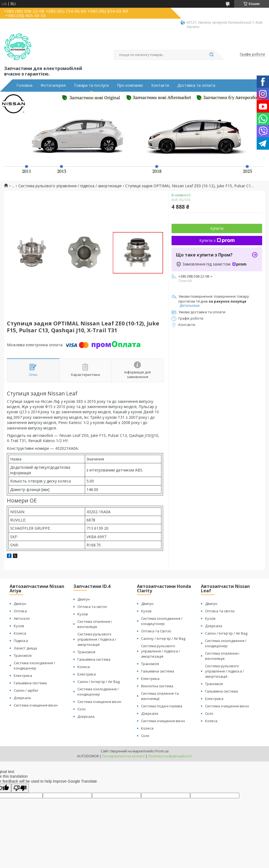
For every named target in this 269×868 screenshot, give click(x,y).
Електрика (23, 676)
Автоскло (22, 618)
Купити (217, 228)
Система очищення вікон (36, 705)
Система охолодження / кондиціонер (34, 665)
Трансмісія (23, 655)
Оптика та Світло (156, 631)
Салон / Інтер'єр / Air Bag (99, 682)
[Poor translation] (20, 788)
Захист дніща (25, 648)
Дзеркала (22, 698)
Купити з (217, 240)
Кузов (19, 626)
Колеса (20, 633)
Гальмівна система (30, 683)
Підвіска (21, 641)
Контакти (160, 85)
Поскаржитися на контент (124, 756)
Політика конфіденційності (170, 756)
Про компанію (130, 85)
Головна (24, 85)
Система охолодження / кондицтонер (162, 621)
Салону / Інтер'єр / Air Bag (163, 638)
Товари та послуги (91, 85)
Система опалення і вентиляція (95, 624)
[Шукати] (211, 55)
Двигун (20, 604)
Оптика (20, 611)
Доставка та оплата (196, 85)
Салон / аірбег (26, 690)
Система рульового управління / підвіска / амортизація (70, 186)
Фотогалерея (53, 85)
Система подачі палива (162, 706)
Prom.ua (162, 751)
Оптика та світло (92, 607)
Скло (82, 709)
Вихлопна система (157, 686)
